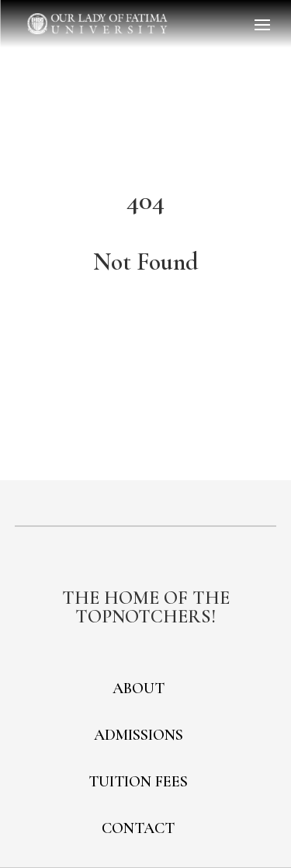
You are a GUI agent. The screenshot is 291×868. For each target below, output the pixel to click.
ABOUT (139, 688)
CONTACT (138, 828)
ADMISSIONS (139, 735)
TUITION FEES (138, 782)
